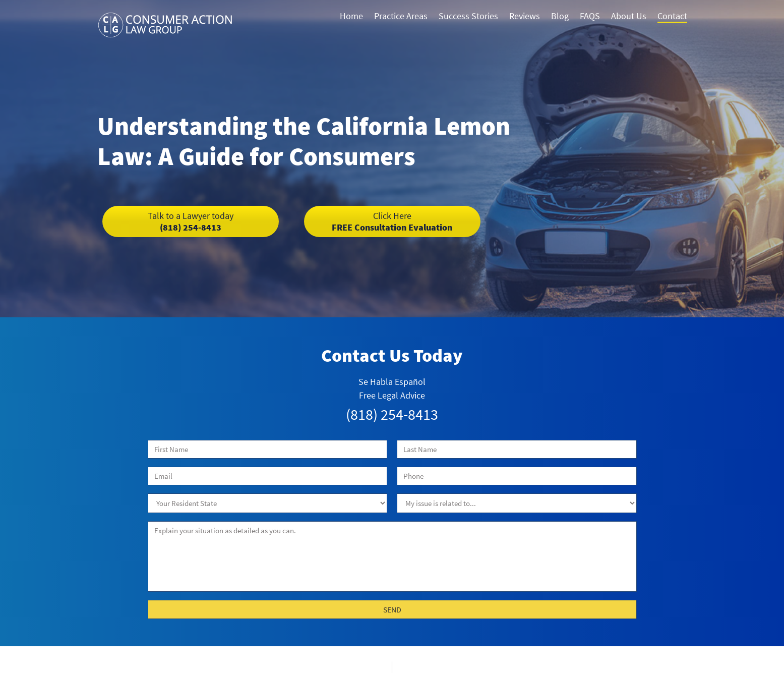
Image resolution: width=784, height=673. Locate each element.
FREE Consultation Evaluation (392, 221)
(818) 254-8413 (191, 221)
